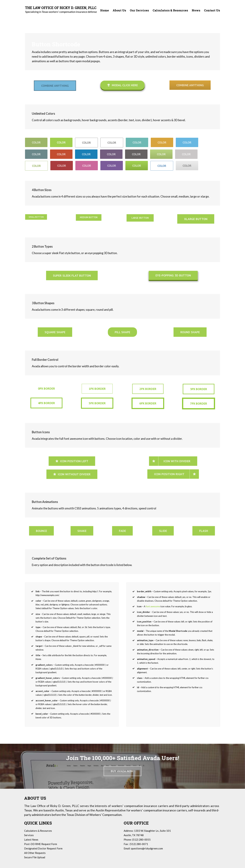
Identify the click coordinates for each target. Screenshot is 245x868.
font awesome (153, 606)
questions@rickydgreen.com (147, 848)
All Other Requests (35, 853)
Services (29, 835)
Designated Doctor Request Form (43, 848)
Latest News (31, 840)
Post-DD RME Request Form (41, 844)
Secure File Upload (35, 857)
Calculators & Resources (38, 831)
